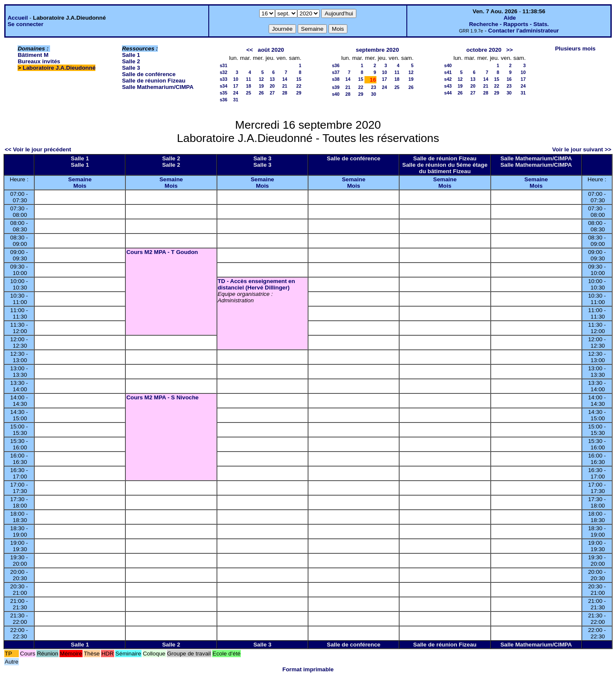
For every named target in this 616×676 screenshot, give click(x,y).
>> (509, 50)
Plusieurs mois (575, 49)
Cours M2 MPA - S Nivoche (162, 397)
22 (299, 86)
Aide (510, 18)
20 (272, 86)
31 (236, 100)
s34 (224, 86)
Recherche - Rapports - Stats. (509, 24)
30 (373, 94)
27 (272, 93)
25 (249, 93)
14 (285, 79)
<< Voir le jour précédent (38, 149)
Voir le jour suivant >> (582, 149)
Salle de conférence (149, 74)
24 (236, 93)
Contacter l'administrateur (523, 31)
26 (261, 93)
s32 (224, 72)
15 (299, 79)
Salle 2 (131, 61)
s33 (224, 79)
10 (236, 79)
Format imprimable (308, 669)
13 (272, 79)
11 (249, 79)
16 (509, 79)
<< (250, 50)
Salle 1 (131, 55)
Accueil (18, 18)
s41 (448, 72)
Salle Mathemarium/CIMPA (158, 87)
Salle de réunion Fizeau (154, 81)
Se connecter (26, 24)
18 (249, 86)
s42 (448, 79)
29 (299, 93)
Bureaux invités (39, 61)
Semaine (80, 179)
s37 (336, 72)
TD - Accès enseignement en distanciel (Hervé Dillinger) (256, 284)
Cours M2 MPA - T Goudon (162, 252)
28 (285, 93)
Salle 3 (131, 68)
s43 (448, 86)
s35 (224, 93)
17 (236, 86)
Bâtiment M (33, 55)
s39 (336, 87)
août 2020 (271, 50)
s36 (224, 100)
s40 (336, 94)
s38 (336, 79)
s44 (448, 93)
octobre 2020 (484, 50)
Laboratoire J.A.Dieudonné (59, 68)
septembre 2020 (378, 50)
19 (261, 86)
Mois (80, 186)
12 (261, 79)
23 (373, 87)
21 (285, 86)
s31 (224, 65)
